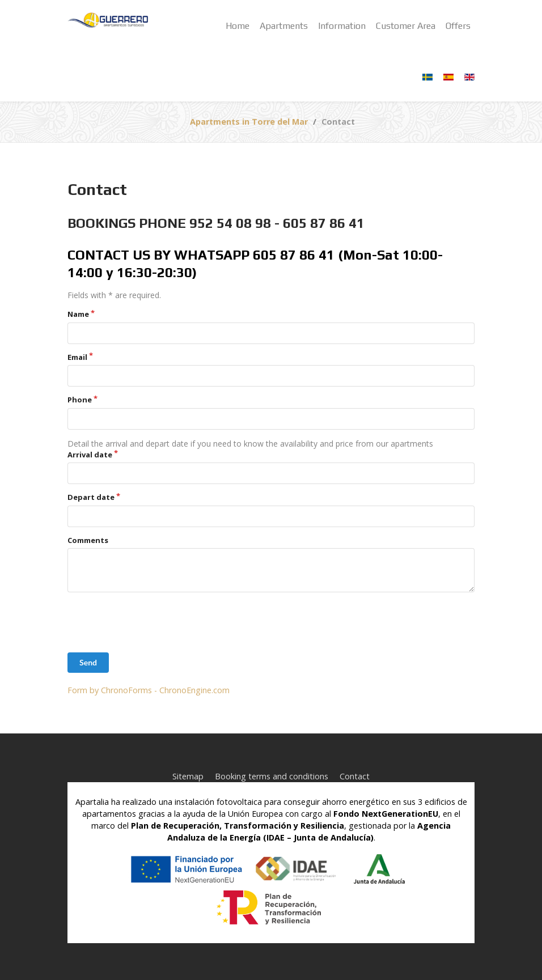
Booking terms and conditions (272, 776)
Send (88, 662)
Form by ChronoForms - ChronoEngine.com (149, 690)
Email (77, 357)
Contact (355, 776)
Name (78, 314)
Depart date (91, 497)
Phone (80, 400)
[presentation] (154, 622)
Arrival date (90, 455)
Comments (88, 540)
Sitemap (188, 776)
